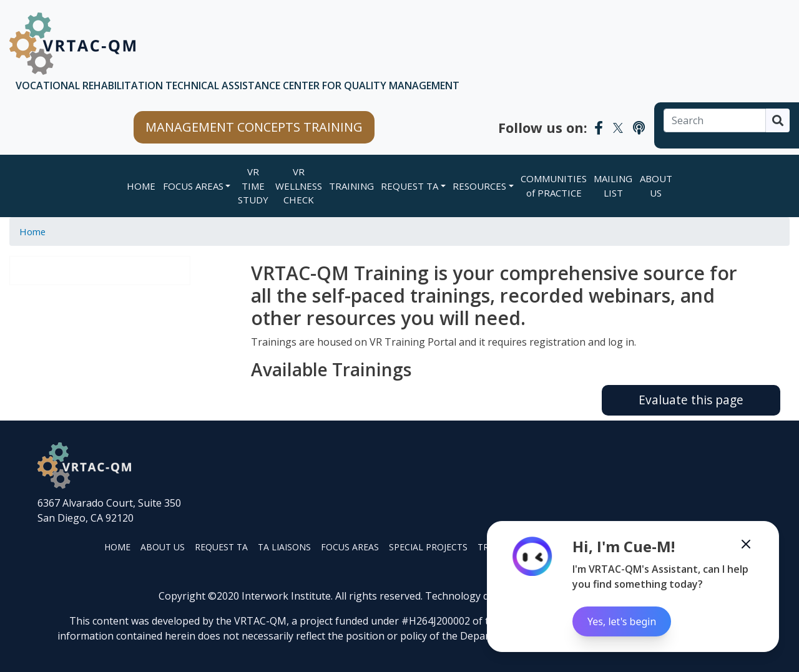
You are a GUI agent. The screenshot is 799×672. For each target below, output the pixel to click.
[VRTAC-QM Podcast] (639, 127)
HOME (117, 547)
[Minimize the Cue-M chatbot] (746, 544)
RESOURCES (479, 186)
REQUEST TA (409, 186)
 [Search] (778, 120)
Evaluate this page (691, 400)
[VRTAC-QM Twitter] (618, 127)
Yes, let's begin (622, 621)
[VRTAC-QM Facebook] (599, 127)
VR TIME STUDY (253, 186)
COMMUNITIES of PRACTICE (554, 186)
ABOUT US (656, 186)
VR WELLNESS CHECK (299, 186)
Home (141, 186)
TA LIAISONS (284, 547)
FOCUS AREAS (193, 186)
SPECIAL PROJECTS (428, 547)
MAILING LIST (613, 186)
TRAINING (351, 186)
